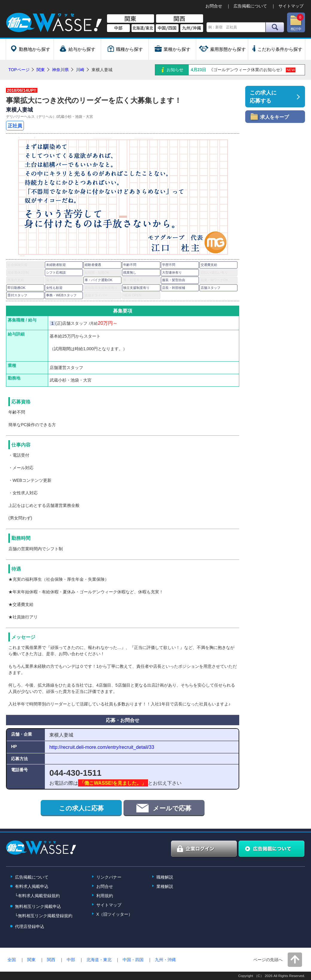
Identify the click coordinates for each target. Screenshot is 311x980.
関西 (180, 19)
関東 (131, 19)
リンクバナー (109, 877)
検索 (275, 27)
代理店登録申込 (30, 926)
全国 (12, 960)
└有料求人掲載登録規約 (37, 896)
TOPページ (19, 70)
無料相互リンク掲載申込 (38, 906)
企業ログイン (204, 849)
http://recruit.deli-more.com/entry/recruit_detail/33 (102, 747)
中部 (118, 28)
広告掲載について (250, 6)
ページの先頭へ (268, 960)
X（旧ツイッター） (114, 914)
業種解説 (165, 886)
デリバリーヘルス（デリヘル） (31, 117)
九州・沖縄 (165, 960)
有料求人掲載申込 (32, 886)
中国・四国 (133, 960)
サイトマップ (291, 6)
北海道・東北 (99, 960)
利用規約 (105, 896)
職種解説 (165, 877)
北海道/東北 (143, 28)
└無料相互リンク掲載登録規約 (44, 916)
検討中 (297, 22)
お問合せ (214, 6)
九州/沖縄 (192, 28)
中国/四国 (167, 28)
